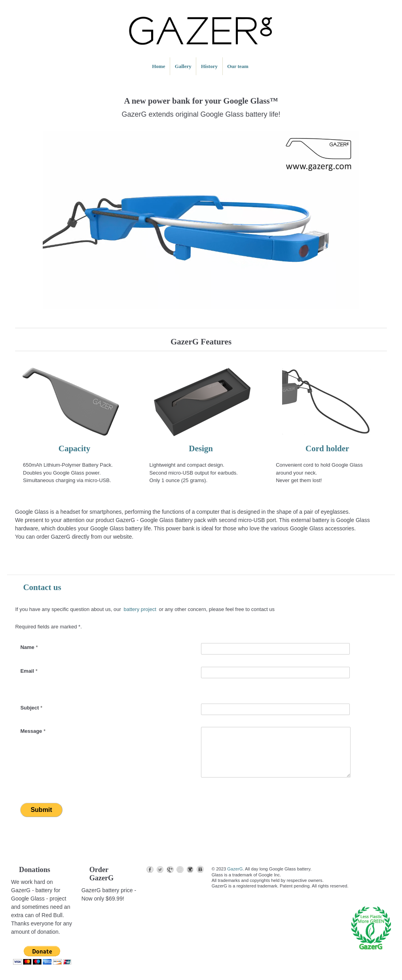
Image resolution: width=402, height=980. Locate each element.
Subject (31, 708)
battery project (140, 609)
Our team (238, 66)
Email (29, 671)
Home (158, 66)
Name (29, 647)
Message (33, 731)
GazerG (235, 869)
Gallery (183, 66)
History (209, 66)
